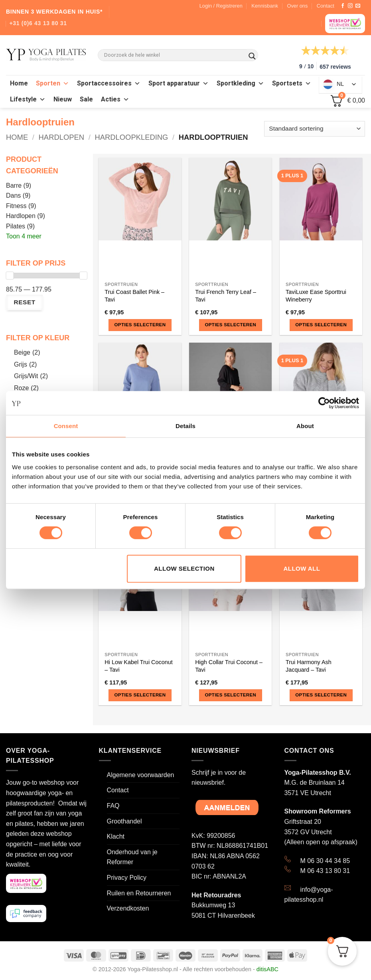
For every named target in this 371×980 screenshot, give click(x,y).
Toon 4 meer (24, 236)
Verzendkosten (128, 908)
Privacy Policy (127, 878)
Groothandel (124, 821)
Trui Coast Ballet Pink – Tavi (134, 296)
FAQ (113, 806)
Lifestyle (28, 99)
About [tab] (305, 426)
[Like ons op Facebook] (343, 6)
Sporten (52, 83)
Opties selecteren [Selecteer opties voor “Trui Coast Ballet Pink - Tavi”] (140, 325)
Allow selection (184, 568)
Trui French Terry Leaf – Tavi (226, 296)
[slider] (10, 276)
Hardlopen (61, 137)
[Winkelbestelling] (315, 129)
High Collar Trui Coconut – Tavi (229, 666)
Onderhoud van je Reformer (132, 857)
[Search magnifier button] (252, 56)
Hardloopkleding (131, 137)
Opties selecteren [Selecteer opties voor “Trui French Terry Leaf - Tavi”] (230, 325)
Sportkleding (240, 83)
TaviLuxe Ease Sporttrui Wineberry (316, 296)
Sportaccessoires (109, 83)
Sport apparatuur (179, 83)
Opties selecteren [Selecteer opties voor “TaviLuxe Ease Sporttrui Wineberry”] (321, 325)
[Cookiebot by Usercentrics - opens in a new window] (324, 403)
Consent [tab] (66, 426)
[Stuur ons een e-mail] (358, 6)
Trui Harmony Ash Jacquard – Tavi (309, 666)
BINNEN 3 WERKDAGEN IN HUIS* (54, 12)
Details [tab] (185, 426)
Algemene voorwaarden (141, 775)
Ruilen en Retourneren (139, 893)
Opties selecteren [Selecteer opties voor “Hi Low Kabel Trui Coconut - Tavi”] (140, 695)
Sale (86, 99)
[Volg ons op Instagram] (350, 6)
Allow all (302, 568)
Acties (115, 99)
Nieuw (63, 99)
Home (19, 83)
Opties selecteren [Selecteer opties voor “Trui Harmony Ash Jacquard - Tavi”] (321, 695)
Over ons (297, 6)
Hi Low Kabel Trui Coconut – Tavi (138, 666)
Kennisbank (265, 6)
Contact (326, 6)
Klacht (116, 836)
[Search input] (174, 55)
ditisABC (267, 969)
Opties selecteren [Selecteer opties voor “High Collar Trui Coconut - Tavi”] (230, 695)
